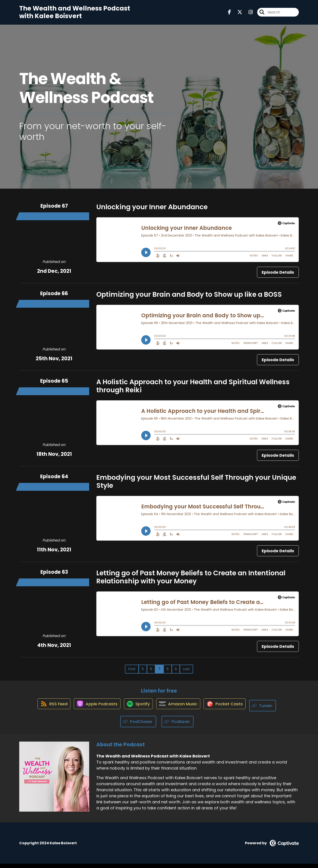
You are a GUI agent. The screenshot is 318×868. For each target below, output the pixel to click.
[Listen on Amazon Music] (180, 710)
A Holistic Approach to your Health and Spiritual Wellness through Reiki (193, 390)
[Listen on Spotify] (137, 710)
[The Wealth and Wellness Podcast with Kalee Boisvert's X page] (237, 14)
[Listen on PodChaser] (138, 726)
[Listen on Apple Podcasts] (94, 710)
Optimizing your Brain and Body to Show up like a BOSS (189, 298)
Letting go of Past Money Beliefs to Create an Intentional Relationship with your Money (191, 581)
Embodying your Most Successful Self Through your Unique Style (196, 485)
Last (186, 673)
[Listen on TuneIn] (269, 710)
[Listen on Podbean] (178, 726)
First (132, 673)
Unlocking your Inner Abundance (152, 211)
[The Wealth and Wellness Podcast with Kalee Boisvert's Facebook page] (230, 14)
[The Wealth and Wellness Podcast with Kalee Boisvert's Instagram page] (248, 14)
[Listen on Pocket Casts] (229, 710)
